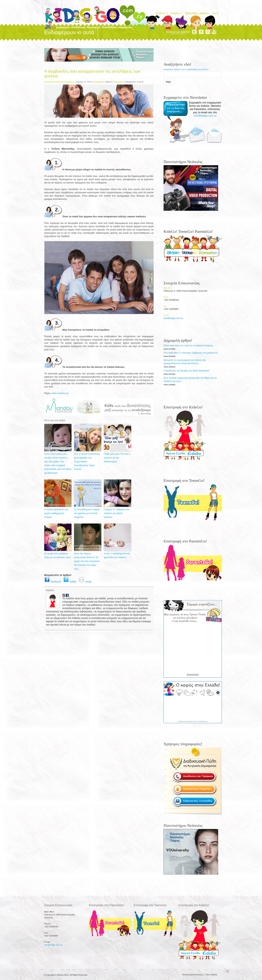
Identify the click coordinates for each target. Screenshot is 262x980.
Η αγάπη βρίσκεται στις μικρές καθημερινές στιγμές (56, 513)
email (86, 582)
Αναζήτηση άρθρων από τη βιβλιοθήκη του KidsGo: (186, 69)
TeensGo (176, 13)
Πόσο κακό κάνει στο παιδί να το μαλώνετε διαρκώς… (189, 346)
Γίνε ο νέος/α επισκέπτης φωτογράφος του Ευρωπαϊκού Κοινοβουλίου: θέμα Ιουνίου (87, 461)
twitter (71, 582)
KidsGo (162, 13)
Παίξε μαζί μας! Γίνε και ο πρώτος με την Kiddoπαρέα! (117, 458)
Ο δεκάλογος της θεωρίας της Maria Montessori (186, 371)
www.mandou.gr (60, 393)
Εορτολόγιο (193, 675)
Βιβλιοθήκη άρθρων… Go (202, 13)
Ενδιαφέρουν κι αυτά (134, 82)
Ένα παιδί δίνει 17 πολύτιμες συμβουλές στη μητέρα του (191, 353)
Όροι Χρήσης (211, 975)
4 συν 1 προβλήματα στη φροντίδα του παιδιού (117, 555)
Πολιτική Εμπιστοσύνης (192, 975)
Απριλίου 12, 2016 (83, 82)
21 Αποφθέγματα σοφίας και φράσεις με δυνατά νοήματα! (87, 513)
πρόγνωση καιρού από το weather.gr (193, 722)
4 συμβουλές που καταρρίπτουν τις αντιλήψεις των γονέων (92, 73)
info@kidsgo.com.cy (205, 116)
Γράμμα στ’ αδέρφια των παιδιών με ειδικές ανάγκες (117, 513)
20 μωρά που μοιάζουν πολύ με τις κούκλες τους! (57, 555)
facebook (54, 582)
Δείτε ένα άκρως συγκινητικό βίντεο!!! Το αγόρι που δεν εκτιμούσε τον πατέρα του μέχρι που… (87, 561)
